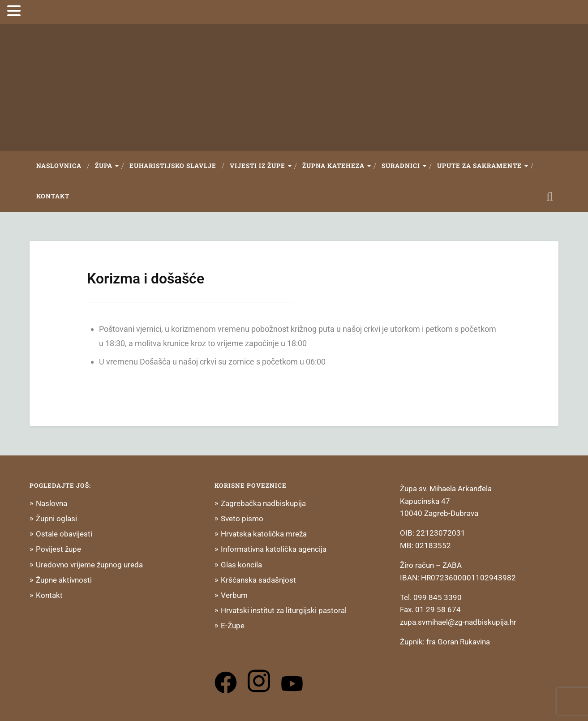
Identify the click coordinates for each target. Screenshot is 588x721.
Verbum (234, 595)
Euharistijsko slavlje (173, 166)
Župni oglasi (56, 519)
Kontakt (53, 196)
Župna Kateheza (333, 166)
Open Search (549, 197)
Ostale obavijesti (64, 534)
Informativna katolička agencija (274, 549)
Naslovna (52, 503)
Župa (104, 166)
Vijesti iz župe (258, 166)
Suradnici (401, 166)
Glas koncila (241, 565)
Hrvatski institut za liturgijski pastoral (284, 610)
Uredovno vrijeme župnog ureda (89, 565)
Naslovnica (59, 166)
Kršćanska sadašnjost (258, 580)
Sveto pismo (242, 519)
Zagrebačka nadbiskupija (263, 503)
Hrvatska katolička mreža (264, 534)
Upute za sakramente (479, 166)
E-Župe (233, 626)
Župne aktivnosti (64, 580)
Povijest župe (58, 549)
